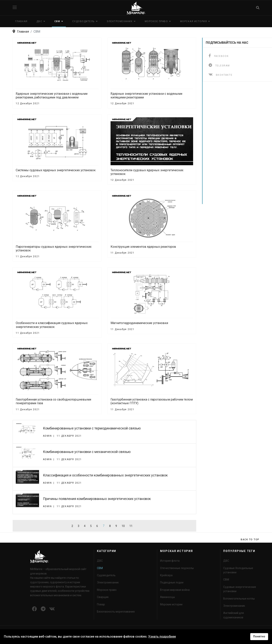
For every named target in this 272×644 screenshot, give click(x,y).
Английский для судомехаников (234, 615)
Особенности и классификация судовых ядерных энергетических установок (52, 325)
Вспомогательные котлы (239, 599)
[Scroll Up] (250, 540)
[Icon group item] (34, 609)
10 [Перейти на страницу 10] (123, 526)
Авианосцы (167, 597)
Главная (21, 21)
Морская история (194, 21)
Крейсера (166, 575)
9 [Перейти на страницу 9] (116, 526)
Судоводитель (83, 21)
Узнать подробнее (162, 637)
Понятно (259, 637)
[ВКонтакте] (221, 74)
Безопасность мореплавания (116, 612)
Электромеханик (120, 21)
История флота (170, 561)
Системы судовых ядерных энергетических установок (56, 170)
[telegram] (219, 65)
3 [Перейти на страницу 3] (78, 526)
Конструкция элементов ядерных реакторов (143, 247)
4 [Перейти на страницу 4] (85, 526)
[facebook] (219, 56)
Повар (101, 604)
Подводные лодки (172, 582)
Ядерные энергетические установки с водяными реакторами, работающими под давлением (52, 96)
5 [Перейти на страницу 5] (91, 526)
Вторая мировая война (175, 590)
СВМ (57, 21)
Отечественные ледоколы (177, 568)
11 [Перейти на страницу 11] (131, 526)
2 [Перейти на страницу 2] (72, 526)
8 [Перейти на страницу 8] (110, 526)
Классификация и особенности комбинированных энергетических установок (105, 475)
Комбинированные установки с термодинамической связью (92, 428)
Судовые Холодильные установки (238, 570)
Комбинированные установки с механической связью (87, 452)
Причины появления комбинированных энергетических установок (97, 499)
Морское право (156, 21)
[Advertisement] (231, 146)
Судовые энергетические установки (240, 589)
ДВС (39, 21)
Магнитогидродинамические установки (139, 323)
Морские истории (171, 604)
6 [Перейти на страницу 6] (97, 526)
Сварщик (103, 597)
